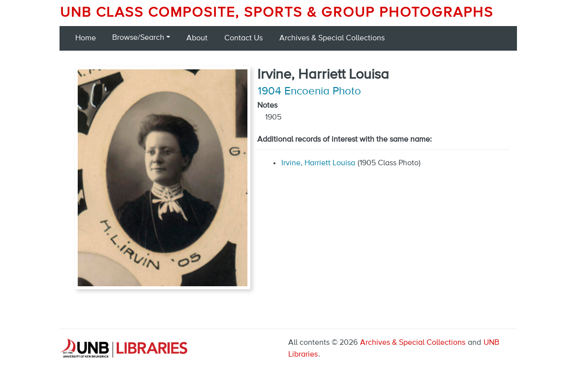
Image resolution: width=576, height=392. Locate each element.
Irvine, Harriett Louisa (318, 163)
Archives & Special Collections (332, 38)
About (197, 38)
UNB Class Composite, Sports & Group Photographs (277, 13)
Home (86, 38)
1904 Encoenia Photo (309, 91)
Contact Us (243, 38)
